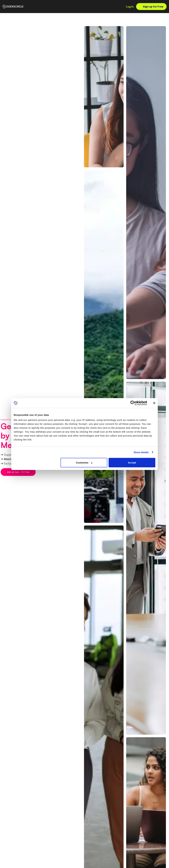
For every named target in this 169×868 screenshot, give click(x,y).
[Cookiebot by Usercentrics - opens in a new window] (133, 403)
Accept (132, 463)
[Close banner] (154, 403)
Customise (84, 463)
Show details (141, 452)
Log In (130, 7)
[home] (13, 6)
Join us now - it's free (18, 472)
